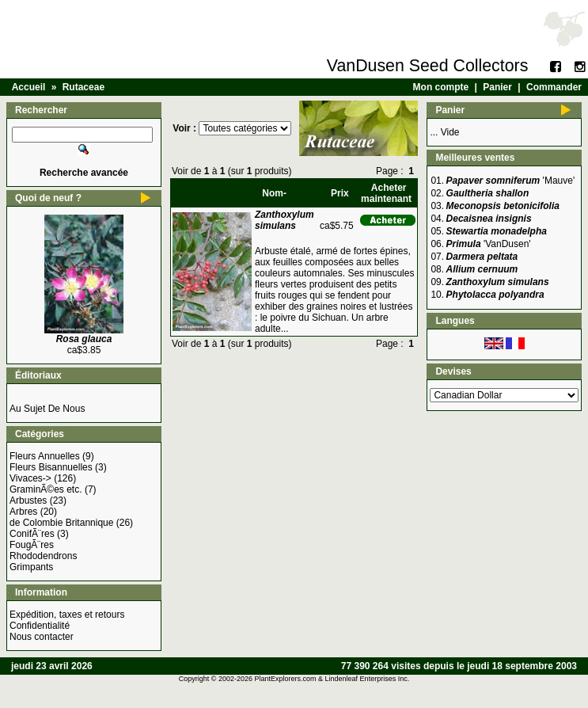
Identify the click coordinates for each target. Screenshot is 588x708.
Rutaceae (83, 87)
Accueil (29, 87)
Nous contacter (42, 637)
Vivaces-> (30, 478)
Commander (554, 87)
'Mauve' (511, 181)
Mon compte (441, 87)
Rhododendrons (43, 556)
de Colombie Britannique (61, 523)
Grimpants (31, 567)
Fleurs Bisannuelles (51, 467)
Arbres (23, 512)
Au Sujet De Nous (47, 409)
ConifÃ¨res (32, 534)
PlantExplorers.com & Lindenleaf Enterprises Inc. (332, 679)
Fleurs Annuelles (45, 456)
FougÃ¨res (32, 545)
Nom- (274, 193)
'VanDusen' (489, 244)
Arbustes (28, 501)
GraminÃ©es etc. (46, 489)
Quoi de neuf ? (48, 198)
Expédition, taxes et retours (67, 615)
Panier (497, 87)
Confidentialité (40, 626)
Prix (340, 193)
